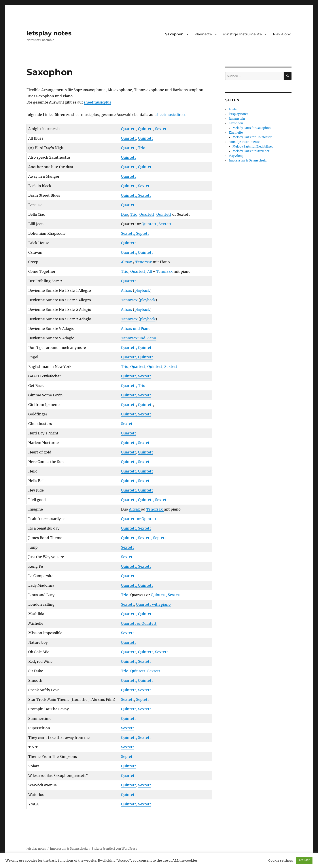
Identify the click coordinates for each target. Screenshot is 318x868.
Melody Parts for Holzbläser (252, 137)
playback (142, 290)
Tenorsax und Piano (139, 338)
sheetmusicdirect (171, 115)
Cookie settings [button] (281, 860)
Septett (143, 699)
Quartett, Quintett (137, 252)
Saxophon (174, 34)
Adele (233, 109)
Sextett (128, 424)
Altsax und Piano (136, 328)
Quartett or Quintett (139, 519)
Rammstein (237, 119)
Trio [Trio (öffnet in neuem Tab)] (125, 367)
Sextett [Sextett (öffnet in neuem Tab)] (162, 129)
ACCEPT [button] (304, 860)
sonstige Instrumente (242, 34)
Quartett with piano (153, 604)
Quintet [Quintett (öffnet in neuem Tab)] (145, 405)
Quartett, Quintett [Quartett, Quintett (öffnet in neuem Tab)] (137, 167)
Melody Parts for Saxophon (252, 128)
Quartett (129, 148)
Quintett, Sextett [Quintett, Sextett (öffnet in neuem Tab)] (136, 186)
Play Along (282, 34)
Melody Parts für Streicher (251, 151)
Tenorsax (144, 262)
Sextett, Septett (135, 233)
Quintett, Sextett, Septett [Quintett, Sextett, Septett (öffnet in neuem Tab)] (144, 538)
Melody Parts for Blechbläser (253, 147)
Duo (125, 214)
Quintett (129, 157)
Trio (142, 148)
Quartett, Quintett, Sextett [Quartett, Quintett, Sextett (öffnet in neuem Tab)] (145, 500)
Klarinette (203, 34)
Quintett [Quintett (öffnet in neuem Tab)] (146, 129)
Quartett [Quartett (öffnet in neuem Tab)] (129, 129)
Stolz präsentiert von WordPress (114, 849)
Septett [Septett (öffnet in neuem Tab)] (128, 757)
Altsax (127, 262)
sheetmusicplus (97, 102)
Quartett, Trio (133, 386)
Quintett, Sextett (162, 367)
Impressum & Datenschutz (248, 160)
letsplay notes (49, 33)
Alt (150, 271)
